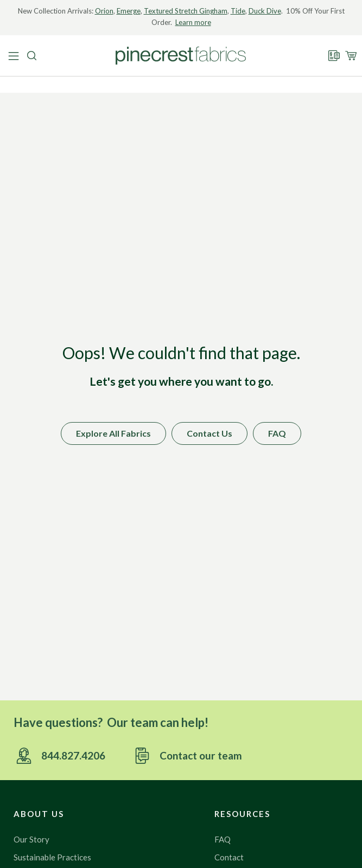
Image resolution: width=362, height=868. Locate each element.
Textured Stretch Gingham (186, 11)
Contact (229, 857)
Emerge (129, 11)
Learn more (193, 22)
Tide (238, 11)
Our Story (31, 839)
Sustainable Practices (52, 857)
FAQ (223, 839)
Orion (104, 11)
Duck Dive (265, 11)
